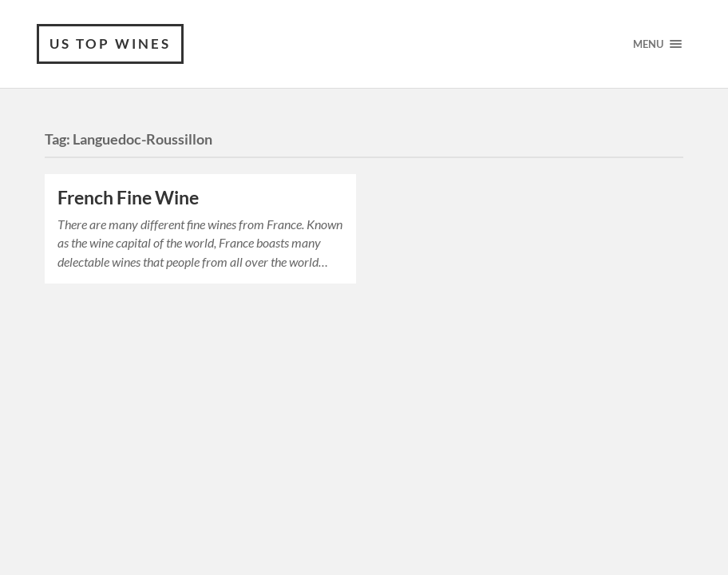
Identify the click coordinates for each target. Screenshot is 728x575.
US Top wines (110, 44)
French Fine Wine (128, 198)
